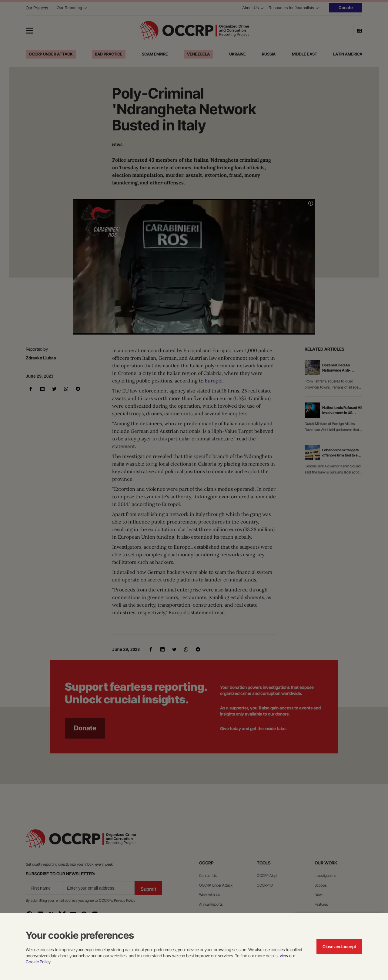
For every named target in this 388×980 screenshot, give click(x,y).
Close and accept (339, 946)
